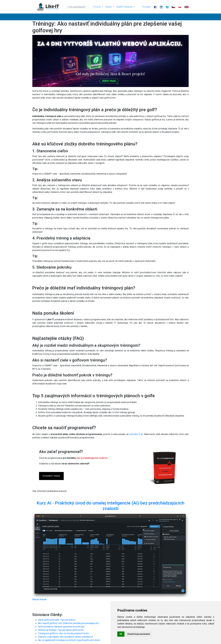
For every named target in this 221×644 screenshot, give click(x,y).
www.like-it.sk (136, 434)
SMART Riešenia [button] (125, 7)
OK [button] (121, 634)
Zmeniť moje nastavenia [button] (139, 634)
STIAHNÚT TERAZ (51, 476)
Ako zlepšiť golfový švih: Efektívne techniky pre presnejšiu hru (68, 623)
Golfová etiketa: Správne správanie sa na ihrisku (61, 627)
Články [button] (109, 7)
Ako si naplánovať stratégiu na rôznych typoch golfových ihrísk (69, 640)
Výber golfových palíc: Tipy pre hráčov (57, 620)
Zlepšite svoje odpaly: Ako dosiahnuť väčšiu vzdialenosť (65, 637)
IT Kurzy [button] (97, 7)
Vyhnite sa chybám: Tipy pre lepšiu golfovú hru (61, 630)
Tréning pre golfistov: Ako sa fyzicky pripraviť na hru (63, 633)
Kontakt (147, 7)
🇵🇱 (180, 7)
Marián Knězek (39, 599)
